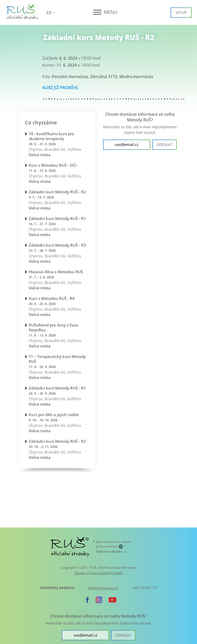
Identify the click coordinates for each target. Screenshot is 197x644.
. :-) (111, 551)
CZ (49, 13)
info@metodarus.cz (103, 588)
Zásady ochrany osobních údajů (99, 573)
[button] (99, 12)
